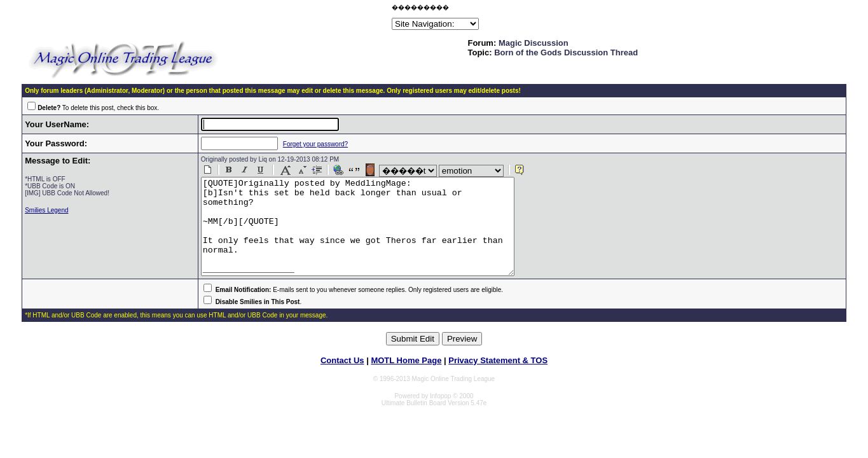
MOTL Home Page (406, 379)
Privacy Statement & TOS (498, 379)
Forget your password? (305, 144)
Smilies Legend (46, 210)
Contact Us (342, 379)
